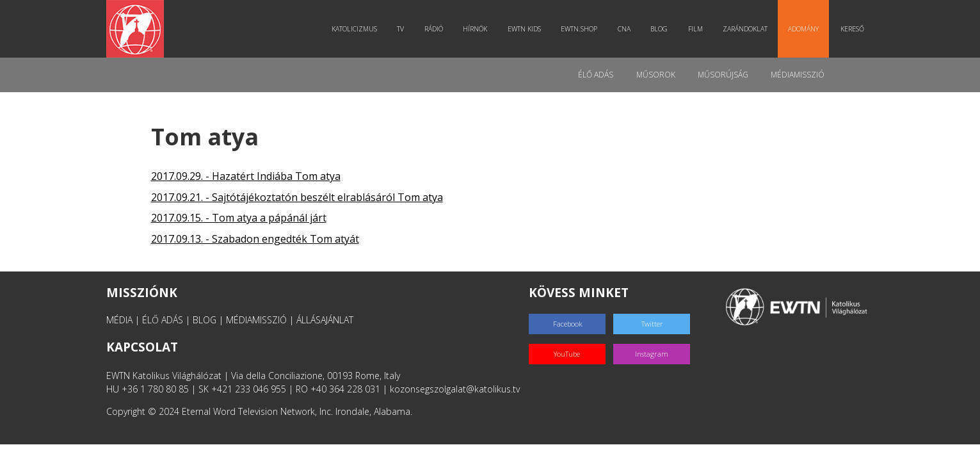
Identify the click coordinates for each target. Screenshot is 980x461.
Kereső (852, 29)
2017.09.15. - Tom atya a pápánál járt (239, 218)
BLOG (205, 320)
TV (402, 29)
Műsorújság (722, 75)
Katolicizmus (356, 29)
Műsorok (655, 75)
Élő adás (594, 75)
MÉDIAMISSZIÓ (256, 320)
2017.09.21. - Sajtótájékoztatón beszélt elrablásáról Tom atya (297, 197)
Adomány (805, 29)
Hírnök (477, 29)
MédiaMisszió (798, 75)
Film (697, 29)
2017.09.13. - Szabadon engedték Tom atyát (255, 239)
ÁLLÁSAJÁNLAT (325, 320)
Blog (661, 29)
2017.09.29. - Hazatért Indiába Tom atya (246, 176)
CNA (625, 29)
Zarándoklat (747, 29)
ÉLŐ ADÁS (163, 320)
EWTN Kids (526, 29)
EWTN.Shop (581, 29)
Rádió (435, 29)
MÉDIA (119, 320)
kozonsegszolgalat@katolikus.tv (455, 389)
